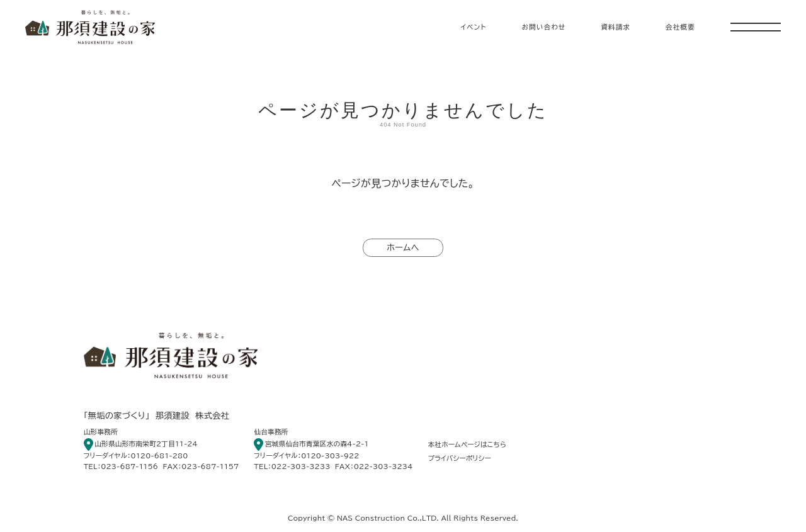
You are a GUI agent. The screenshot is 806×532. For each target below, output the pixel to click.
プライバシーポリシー (459, 458)
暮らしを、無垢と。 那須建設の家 (90, 27)
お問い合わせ (543, 27)
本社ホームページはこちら (467, 444)
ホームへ (403, 247)
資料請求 (616, 27)
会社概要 (680, 27)
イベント (474, 27)
